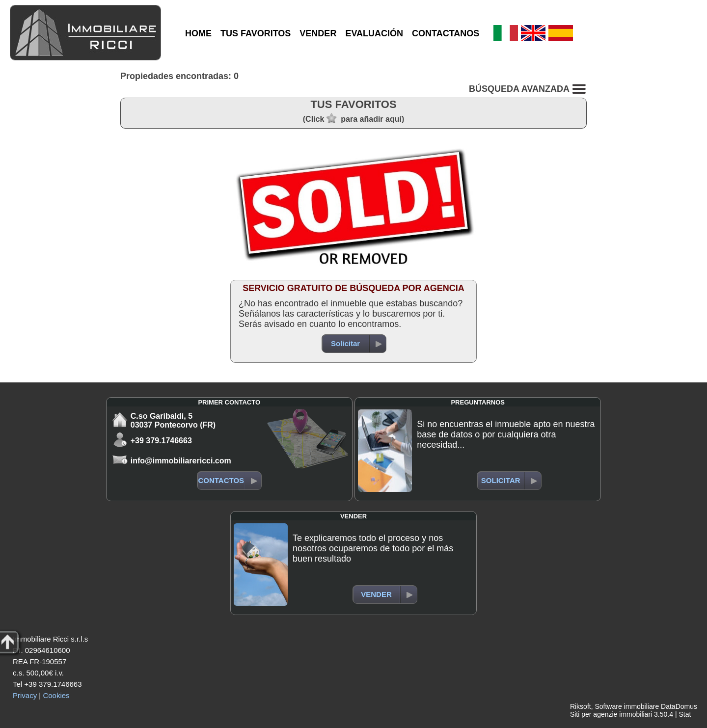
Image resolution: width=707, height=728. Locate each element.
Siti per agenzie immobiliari (611, 714)
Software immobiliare (627, 706)
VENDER (318, 33)
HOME (198, 33)
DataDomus (679, 706)
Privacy (25, 695)
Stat (685, 714)
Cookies (56, 695)
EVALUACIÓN (374, 33)
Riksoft (581, 706)
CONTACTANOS (446, 33)
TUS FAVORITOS (256, 33)
